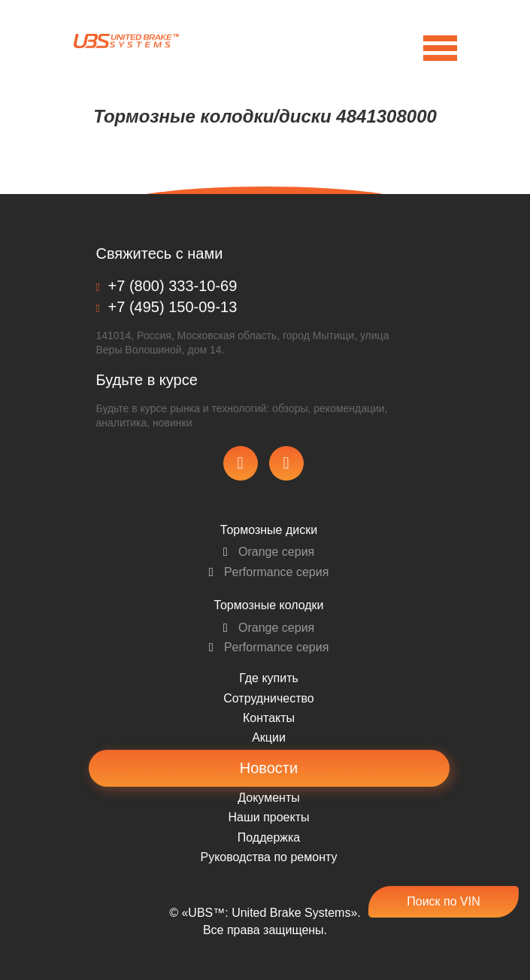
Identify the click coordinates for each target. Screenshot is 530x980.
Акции (269, 737)
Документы (268, 798)
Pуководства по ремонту (269, 857)
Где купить (269, 678)
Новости (269, 768)
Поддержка (269, 837)
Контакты (269, 718)
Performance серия (269, 572)
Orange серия (269, 552)
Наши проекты (268, 817)
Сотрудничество (269, 698)
